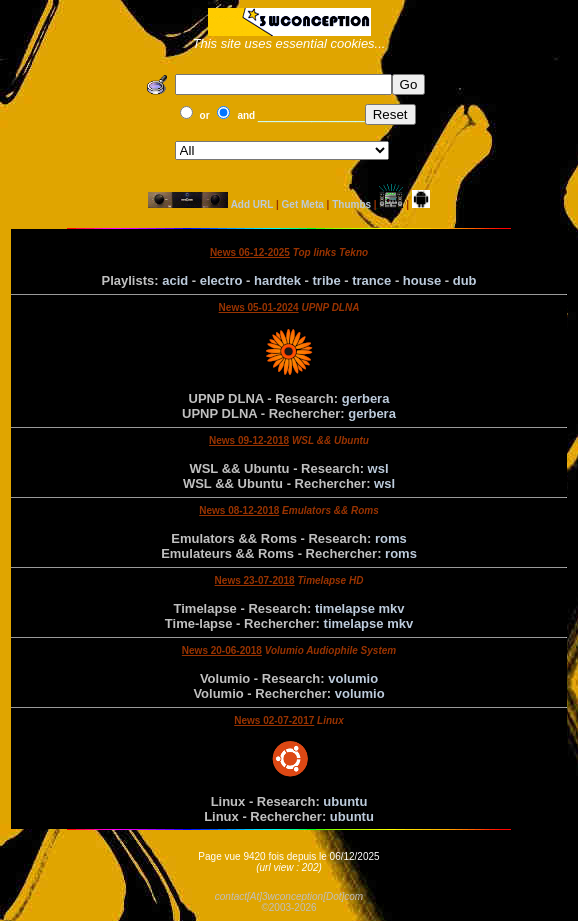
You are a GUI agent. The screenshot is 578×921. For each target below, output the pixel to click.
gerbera (366, 398)
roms (391, 538)
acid (175, 280)
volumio (353, 678)
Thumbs (351, 204)
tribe (327, 280)
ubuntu (345, 801)
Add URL (252, 204)
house (422, 280)
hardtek (277, 280)
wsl (378, 468)
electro (221, 280)
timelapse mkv (360, 608)
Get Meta (303, 204)
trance (371, 280)
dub (465, 280)
